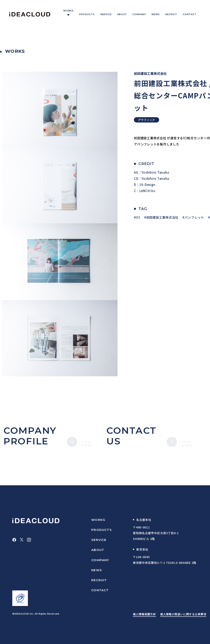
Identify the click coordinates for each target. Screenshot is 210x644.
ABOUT (98, 550)
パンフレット (194, 217)
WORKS (98, 520)
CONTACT (100, 590)
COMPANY (100, 560)
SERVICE (99, 540)
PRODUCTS (102, 530)
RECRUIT (99, 580)
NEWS (97, 570)
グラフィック (147, 120)
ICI (138, 217)
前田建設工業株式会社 (162, 217)
